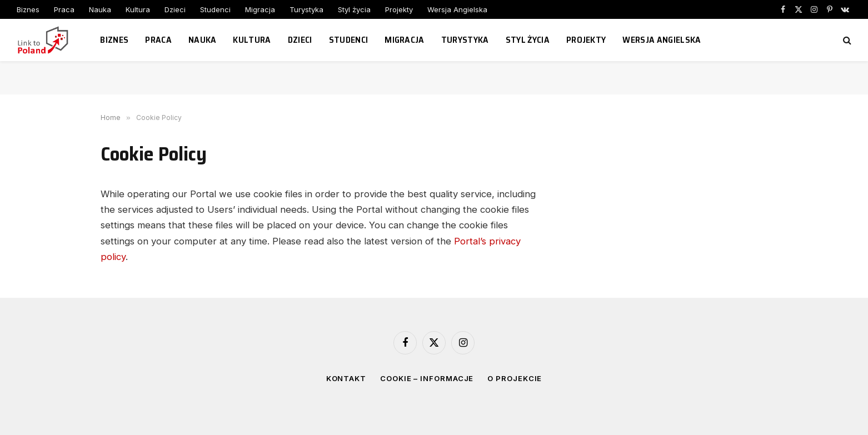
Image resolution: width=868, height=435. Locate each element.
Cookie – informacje (427, 378)
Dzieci (175, 9)
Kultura (138, 9)
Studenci (215, 9)
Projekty (399, 9)
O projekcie (515, 378)
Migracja (260, 9)
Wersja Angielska (457, 9)
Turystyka (306, 9)
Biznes (28, 9)
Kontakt (346, 378)
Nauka (100, 9)
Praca (64, 9)
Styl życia (354, 9)
